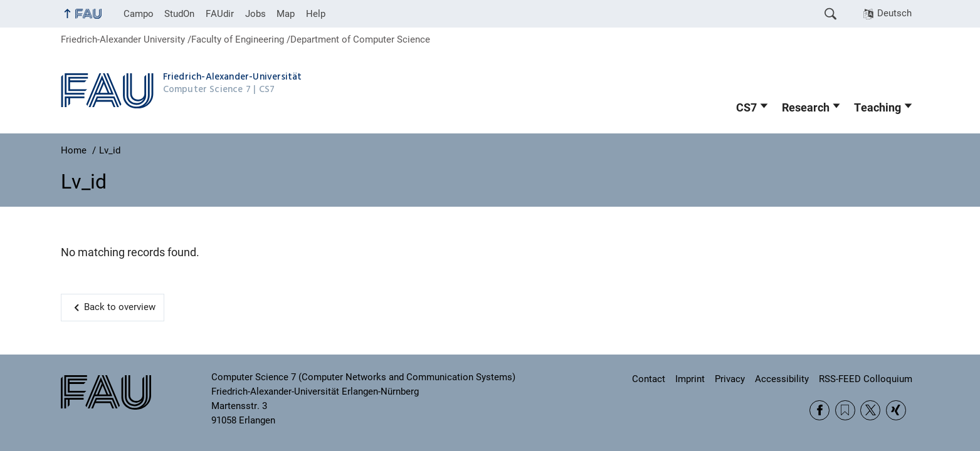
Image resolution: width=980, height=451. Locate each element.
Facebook (819, 410)
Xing (896, 410)
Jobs (256, 14)
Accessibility (782, 379)
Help (316, 14)
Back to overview (120, 307)
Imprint (690, 379)
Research (806, 108)
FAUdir (220, 14)
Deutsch (894, 13)
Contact (649, 379)
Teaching (877, 108)
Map (286, 14)
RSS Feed (845, 410)
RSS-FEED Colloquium (866, 379)
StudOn (179, 14)
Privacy (730, 379)
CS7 (746, 108)
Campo (139, 14)
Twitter (870, 410)
